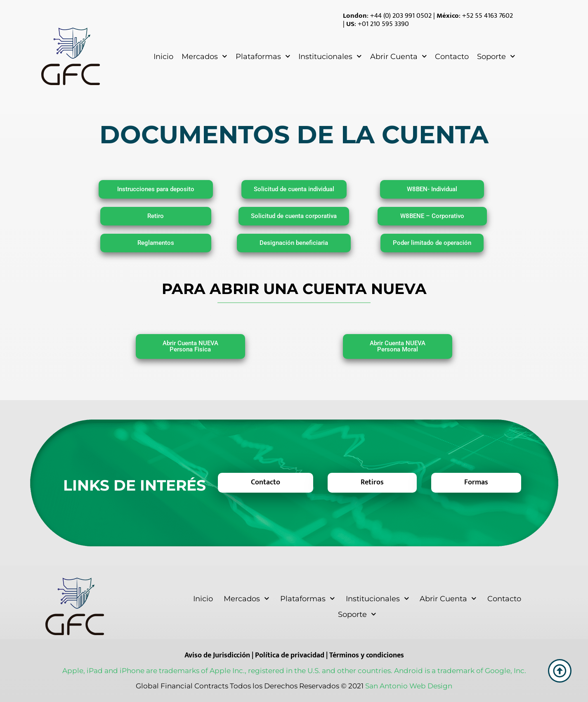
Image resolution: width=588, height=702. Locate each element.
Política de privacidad (290, 655)
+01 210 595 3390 (383, 24)
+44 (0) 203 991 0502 (401, 16)
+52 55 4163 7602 (488, 16)
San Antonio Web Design (409, 686)
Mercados (204, 56)
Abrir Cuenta (399, 56)
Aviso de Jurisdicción (217, 655)
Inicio (163, 57)
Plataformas (263, 56)
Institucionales (330, 56)
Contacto (452, 57)
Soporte (496, 56)
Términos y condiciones (367, 655)
